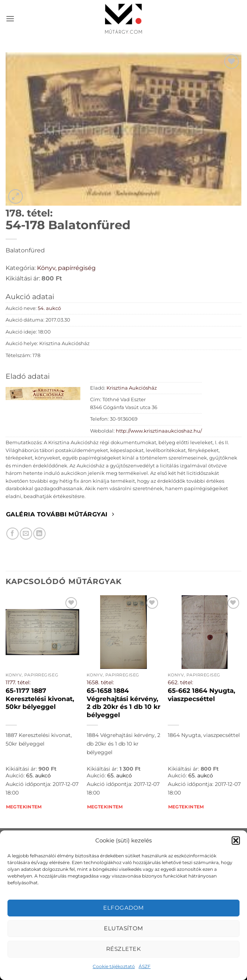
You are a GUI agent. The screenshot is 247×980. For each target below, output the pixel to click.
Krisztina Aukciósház (132, 388)
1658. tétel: (100, 682)
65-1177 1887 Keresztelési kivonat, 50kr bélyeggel (40, 699)
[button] (236, 841)
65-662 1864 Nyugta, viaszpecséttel (201, 695)
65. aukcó (38, 775)
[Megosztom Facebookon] (13, 534)
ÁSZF (145, 966)
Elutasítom (123, 928)
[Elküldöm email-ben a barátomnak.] (26, 534)
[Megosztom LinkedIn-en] (39, 534)
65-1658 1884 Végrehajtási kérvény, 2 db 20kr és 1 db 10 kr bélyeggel (123, 703)
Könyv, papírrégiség (66, 268)
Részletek (123, 949)
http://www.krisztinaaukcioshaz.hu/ (159, 431)
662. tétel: (180, 682)
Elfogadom (123, 908)
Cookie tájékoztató (114, 966)
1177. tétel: (18, 682)
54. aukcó (49, 308)
